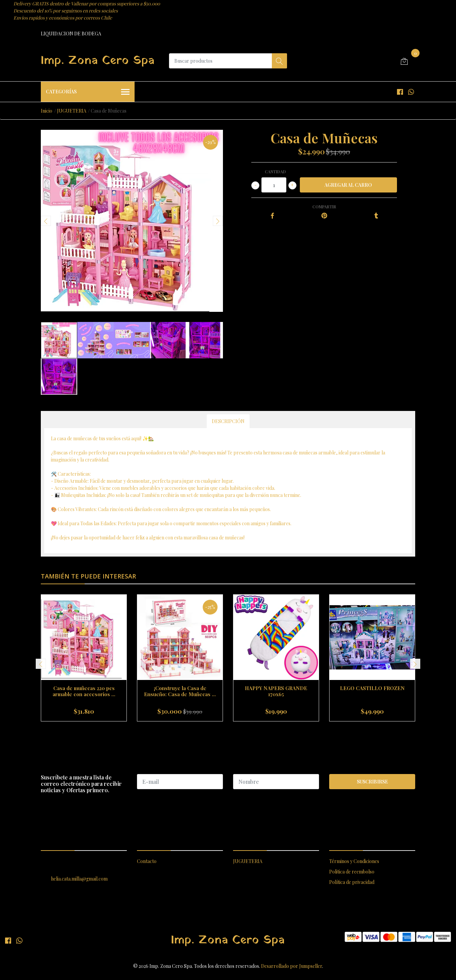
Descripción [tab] (228, 421)
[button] (225, 730)
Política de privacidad (352, 882)
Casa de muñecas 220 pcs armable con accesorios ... (84, 691)
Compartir (324, 207)
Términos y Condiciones (354, 861)
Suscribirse (372, 782)
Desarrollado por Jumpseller (292, 966)
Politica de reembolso (352, 872)
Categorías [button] (88, 92)
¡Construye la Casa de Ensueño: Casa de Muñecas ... (180, 691)
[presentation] (46, 221)
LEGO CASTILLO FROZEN (372, 688)
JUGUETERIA (72, 111)
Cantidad (275, 172)
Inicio (47, 111)
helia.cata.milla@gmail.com (79, 879)
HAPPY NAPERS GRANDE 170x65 (276, 691)
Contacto (147, 861)
